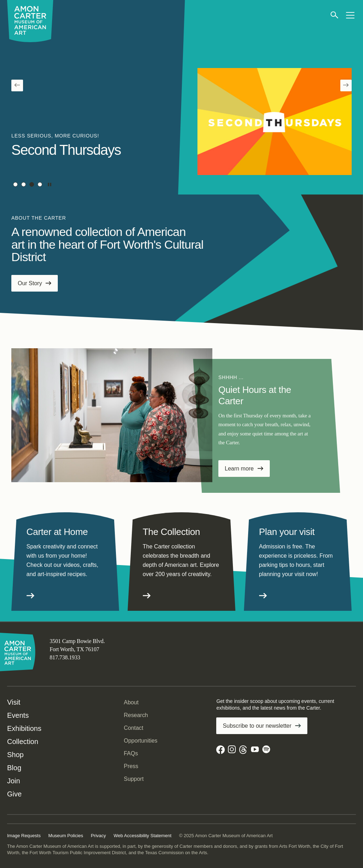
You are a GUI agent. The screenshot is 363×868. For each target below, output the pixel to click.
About (131, 702)
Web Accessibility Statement (142, 836)
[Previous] (17, 86)
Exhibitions (24, 728)
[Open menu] (350, 15)
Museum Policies (66, 836)
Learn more (239, 469)
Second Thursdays (66, 150)
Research (136, 715)
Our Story (30, 283)
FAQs (131, 753)
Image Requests (24, 836)
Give (14, 794)
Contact (133, 728)
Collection (23, 742)
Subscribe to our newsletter (257, 726)
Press (131, 766)
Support (134, 779)
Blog (14, 768)
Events (18, 715)
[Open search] (335, 15)
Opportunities (141, 741)
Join (14, 781)
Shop (15, 755)
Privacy (98, 836)
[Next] (346, 86)
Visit (14, 702)
